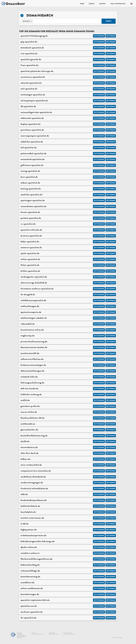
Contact (102, 4)
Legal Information (118, 4)
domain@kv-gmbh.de (38, 634)
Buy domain (111, 36)
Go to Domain (99, 36)
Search (92, 4)
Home (82, 4)
